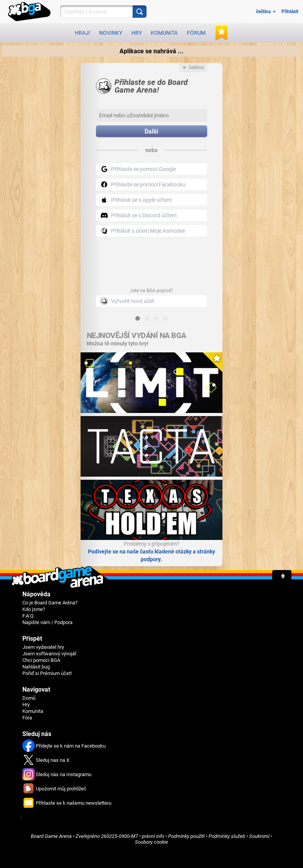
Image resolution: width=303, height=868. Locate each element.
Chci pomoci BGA (41, 660)
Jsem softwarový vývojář (49, 654)
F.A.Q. (29, 616)
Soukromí (259, 836)
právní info (153, 836)
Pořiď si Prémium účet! (47, 673)
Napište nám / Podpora (47, 622)
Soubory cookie (151, 842)
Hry (137, 33)
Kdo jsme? (34, 609)
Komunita (164, 33)
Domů (29, 698)
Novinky (111, 33)
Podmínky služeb (227, 836)
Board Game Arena (51, 836)
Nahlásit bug (36, 667)
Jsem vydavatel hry (43, 647)
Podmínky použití (186, 836)
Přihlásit (290, 12)
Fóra (27, 718)
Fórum (196, 33)
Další (151, 131)
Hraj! (82, 33)
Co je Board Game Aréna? (50, 603)
